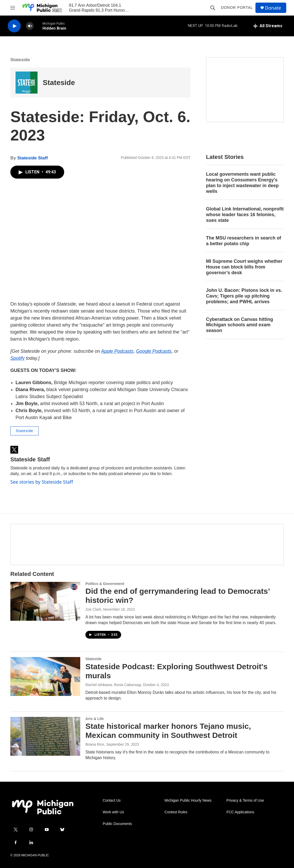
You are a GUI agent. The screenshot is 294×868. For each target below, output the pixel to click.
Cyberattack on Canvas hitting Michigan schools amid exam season (240, 325)
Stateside (20, 60)
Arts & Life (95, 719)
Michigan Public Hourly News (188, 800)
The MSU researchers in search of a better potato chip (244, 241)
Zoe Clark (93, 609)
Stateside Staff (32, 158)
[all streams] (268, 26)
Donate (273, 8)
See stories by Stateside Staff (42, 482)
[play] (14, 26)
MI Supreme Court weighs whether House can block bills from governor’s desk (244, 267)
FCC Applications (240, 812)
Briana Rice (95, 744)
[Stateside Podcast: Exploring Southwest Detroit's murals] (45, 676)
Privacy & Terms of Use (245, 800)
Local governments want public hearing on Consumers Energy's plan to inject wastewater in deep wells (242, 183)
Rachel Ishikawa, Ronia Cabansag (113, 685)
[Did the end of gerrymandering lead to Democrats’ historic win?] (45, 601)
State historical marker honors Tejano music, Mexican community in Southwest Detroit (168, 731)
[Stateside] (27, 83)
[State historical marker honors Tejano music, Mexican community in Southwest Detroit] (45, 736)
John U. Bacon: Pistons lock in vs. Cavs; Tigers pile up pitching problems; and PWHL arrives (244, 296)
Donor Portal (237, 8)
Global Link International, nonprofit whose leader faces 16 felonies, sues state (245, 215)
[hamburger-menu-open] (13, 8)
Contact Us (112, 800)
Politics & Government (105, 584)
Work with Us (113, 812)
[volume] (30, 26)
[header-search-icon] (213, 8)
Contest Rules (176, 812)
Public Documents (117, 824)
